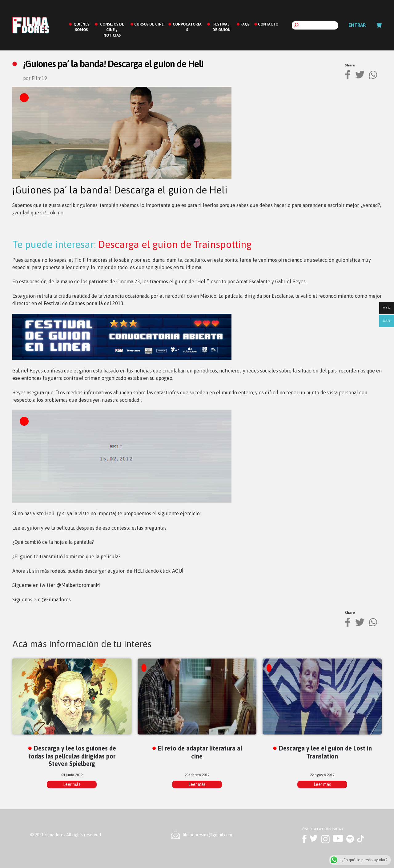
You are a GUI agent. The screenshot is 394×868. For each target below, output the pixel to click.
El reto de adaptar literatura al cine (200, 752)
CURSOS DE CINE (149, 24)
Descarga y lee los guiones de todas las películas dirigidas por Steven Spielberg (72, 756)
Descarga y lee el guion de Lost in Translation (325, 752)
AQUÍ (178, 571)
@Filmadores (56, 599)
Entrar (357, 25)
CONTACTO (268, 24)
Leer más (72, 784)
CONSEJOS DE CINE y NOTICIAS (112, 30)
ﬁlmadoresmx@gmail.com (207, 835)
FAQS (245, 24)
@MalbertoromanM (78, 585)
